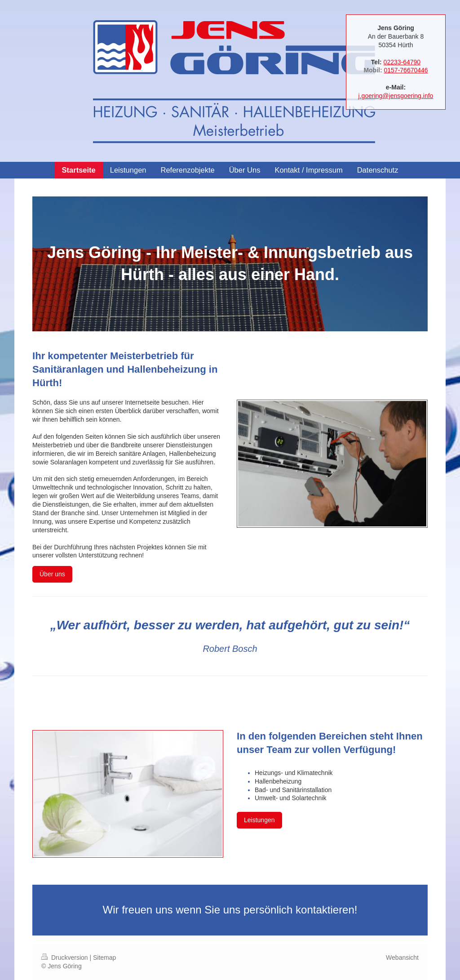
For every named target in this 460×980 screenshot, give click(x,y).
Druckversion (65, 958)
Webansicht (402, 958)
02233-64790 (402, 62)
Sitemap (104, 958)
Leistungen (259, 820)
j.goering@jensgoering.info (396, 96)
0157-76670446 (406, 70)
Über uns (52, 574)
